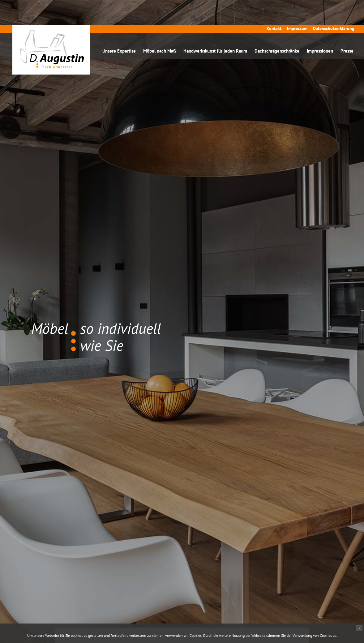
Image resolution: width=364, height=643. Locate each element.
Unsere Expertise (119, 26)
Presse (347, 26)
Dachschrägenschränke (277, 26)
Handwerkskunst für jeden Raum (215, 26)
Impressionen (320, 26)
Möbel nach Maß (160, 26)
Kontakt (274, 3)
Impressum (297, 3)
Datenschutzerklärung (334, 3)
